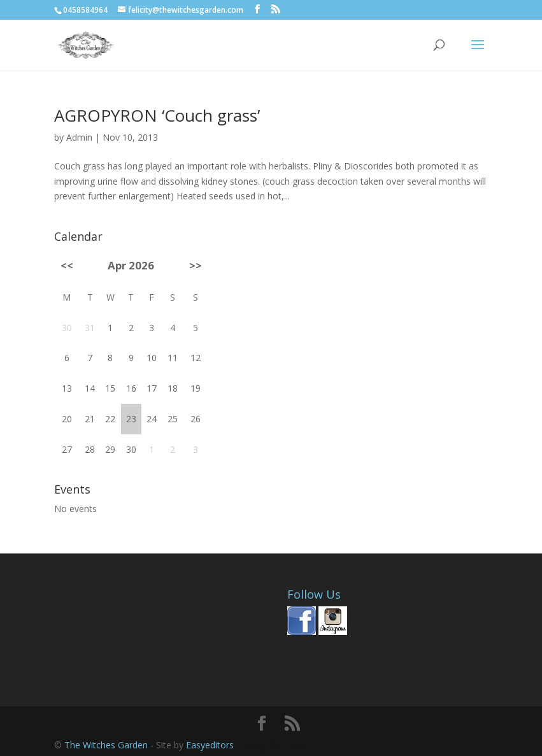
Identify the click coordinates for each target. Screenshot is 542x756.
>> (196, 265)
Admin (79, 137)
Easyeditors (211, 745)
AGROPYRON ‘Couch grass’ (157, 115)
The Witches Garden (107, 745)
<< (67, 265)
